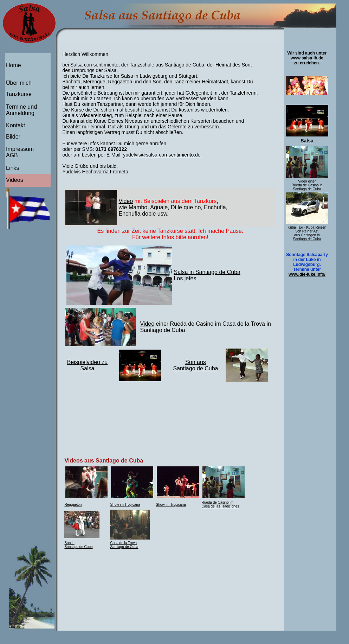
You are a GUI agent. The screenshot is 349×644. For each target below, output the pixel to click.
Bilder (13, 137)
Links (12, 168)
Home (14, 65)
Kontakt (15, 125)
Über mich (19, 83)
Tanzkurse (19, 94)
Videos (15, 180)
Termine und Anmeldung (21, 110)
